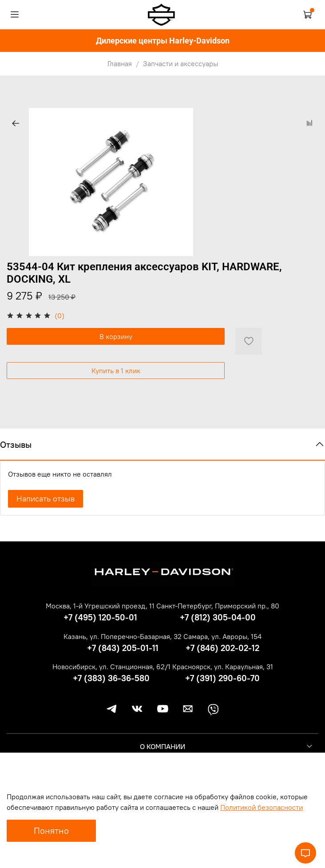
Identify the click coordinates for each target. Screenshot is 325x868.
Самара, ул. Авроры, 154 (222, 636)
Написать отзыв (46, 499)
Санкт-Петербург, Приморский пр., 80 (218, 606)
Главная (120, 63)
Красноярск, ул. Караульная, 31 (223, 667)
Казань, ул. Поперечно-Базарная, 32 (123, 636)
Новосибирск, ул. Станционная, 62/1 (111, 667)
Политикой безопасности (262, 807)
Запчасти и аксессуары (180, 63)
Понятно (51, 831)
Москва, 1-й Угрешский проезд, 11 (100, 606)
